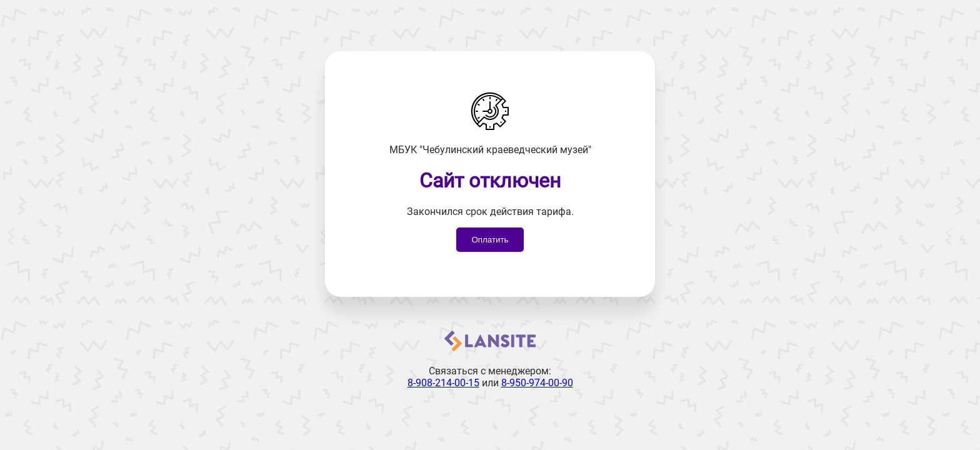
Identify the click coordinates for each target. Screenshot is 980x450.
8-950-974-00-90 (537, 383)
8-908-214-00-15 (443, 383)
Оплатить (490, 240)
